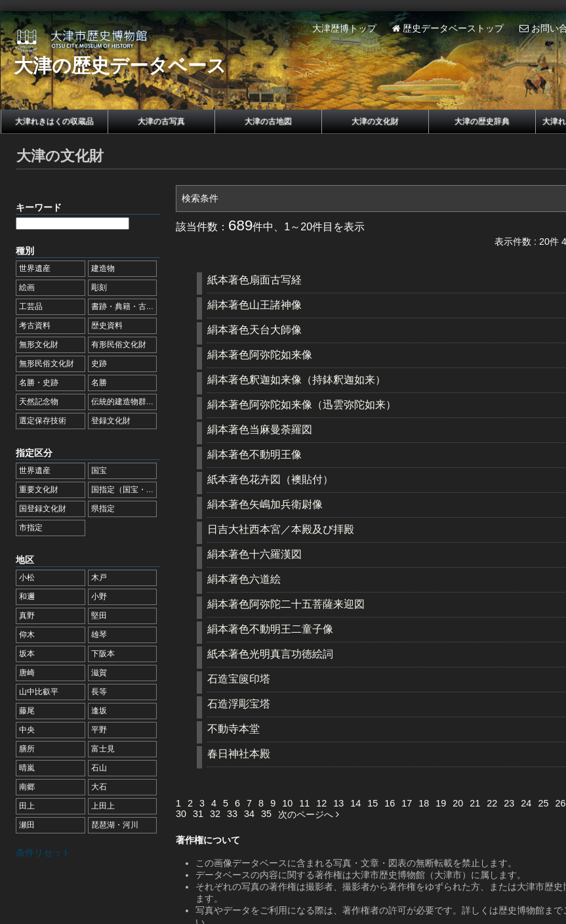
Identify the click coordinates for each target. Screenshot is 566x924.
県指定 (103, 509)
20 (458, 803)
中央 (27, 730)
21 (475, 803)
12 (321, 803)
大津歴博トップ (344, 29)
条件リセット (43, 852)
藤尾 (27, 711)
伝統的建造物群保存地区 (134, 402)
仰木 (27, 635)
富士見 (103, 749)
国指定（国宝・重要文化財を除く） (154, 490)
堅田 (99, 616)
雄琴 (99, 635)
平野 (99, 730)
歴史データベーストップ (448, 29)
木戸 (99, 577)
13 (338, 803)
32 (215, 814)
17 (407, 803)
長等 (99, 692)
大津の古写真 (161, 121)
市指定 (31, 528)
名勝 (99, 383)
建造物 (103, 268)
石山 (99, 768)
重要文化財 (39, 490)
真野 (27, 616)
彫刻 (99, 287)
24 (526, 803)
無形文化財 (39, 345)
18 (424, 803)
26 (560, 803)
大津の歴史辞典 (482, 121)
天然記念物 (39, 402)
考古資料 (35, 325)
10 (287, 803)
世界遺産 (35, 268)
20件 (549, 241)
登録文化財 (111, 421)
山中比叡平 (39, 692)
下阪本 (103, 654)
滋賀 (99, 673)
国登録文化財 (43, 509)
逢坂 (99, 711)
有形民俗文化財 (119, 345)
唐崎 (27, 673)
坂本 (27, 654)
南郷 (27, 787)
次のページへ (309, 814)
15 (373, 803)
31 (198, 814)
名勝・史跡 (39, 383)
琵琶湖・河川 (115, 825)
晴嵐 (27, 768)
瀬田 (27, 825)
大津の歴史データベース (120, 66)
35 (266, 814)
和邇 (27, 597)
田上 (27, 806)
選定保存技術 (43, 421)
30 (181, 814)
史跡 (99, 364)
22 (492, 803)
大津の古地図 (268, 121)
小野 (99, 597)
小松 (27, 577)
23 (509, 803)
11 (304, 803)
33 (232, 814)
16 (390, 803)
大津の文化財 (375, 121)
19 (441, 803)
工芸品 (31, 306)
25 (543, 803)
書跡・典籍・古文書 (127, 306)
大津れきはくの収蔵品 (54, 121)
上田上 (103, 806)
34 (249, 814)
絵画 (27, 287)
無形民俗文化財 (47, 364)
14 (355, 803)
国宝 (99, 471)
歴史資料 (107, 325)
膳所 (27, 749)
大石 (99, 787)
